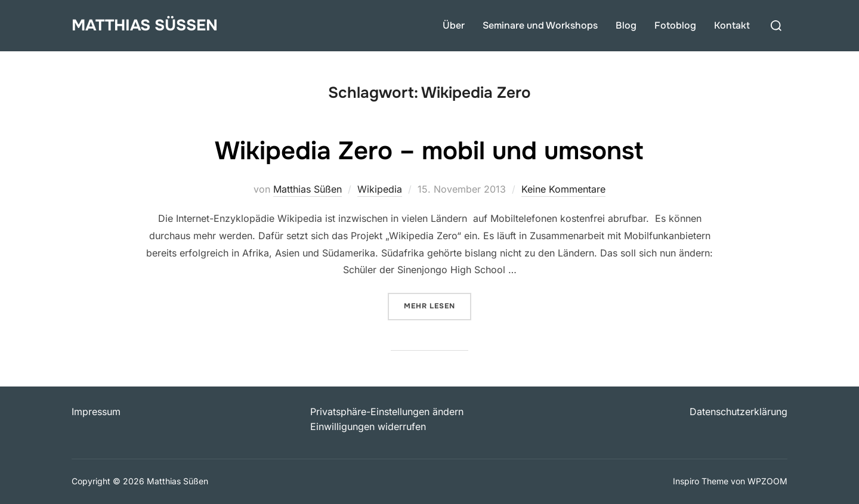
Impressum (96, 412)
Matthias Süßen (145, 25)
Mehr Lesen (438, 305)
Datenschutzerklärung (739, 412)
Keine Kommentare (563, 189)
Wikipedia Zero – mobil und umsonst (429, 151)
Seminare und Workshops (540, 25)
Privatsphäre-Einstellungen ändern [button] (387, 412)
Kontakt (732, 25)
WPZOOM (767, 481)
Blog (626, 25)
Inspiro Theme (701, 481)
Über (454, 25)
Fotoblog (675, 25)
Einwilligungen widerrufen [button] (368, 426)
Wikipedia (380, 189)
